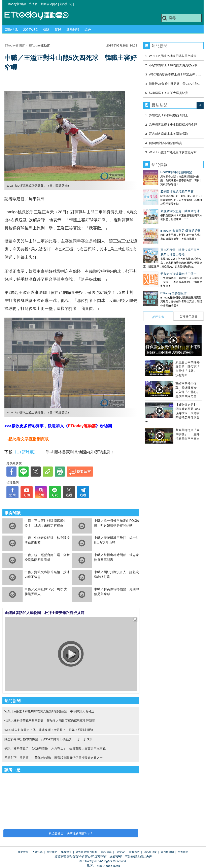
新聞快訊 (11, 30)
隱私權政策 (150, 852)
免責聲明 (183, 852)
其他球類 (73, 30)
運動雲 (40, 16)
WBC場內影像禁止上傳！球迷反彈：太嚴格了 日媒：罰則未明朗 (49, 730)
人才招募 (37, 852)
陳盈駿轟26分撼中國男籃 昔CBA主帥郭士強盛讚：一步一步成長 (48, 739)
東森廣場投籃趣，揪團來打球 (163, 203)
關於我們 (52, 852)
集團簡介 (66, 852)
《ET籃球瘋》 (25, 452)
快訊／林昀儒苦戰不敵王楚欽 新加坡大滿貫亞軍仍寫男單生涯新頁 (50, 721)
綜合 (88, 30)
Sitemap (121, 852)
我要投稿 (23, 852)
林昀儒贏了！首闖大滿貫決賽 (168, 93)
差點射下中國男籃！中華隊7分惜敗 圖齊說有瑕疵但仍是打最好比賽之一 (54, 758)
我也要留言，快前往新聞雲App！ (71, 833)
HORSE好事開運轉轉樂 (159, 172)
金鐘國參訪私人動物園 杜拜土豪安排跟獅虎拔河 (44, 613)
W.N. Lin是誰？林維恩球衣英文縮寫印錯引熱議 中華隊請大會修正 (49, 711)
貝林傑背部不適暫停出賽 (165, 143)
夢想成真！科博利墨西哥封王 (168, 115)
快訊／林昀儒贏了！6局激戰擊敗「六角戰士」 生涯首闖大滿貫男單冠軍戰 (55, 748)
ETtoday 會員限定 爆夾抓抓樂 (163, 218)
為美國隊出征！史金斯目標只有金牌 (173, 124)
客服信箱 (106, 852)
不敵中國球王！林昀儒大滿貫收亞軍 (173, 65)
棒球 (46, 30)
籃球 (58, 30)
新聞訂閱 (66, 4)
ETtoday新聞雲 (16, 4)
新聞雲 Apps (49, 4)
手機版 (33, 4)
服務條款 (134, 852)
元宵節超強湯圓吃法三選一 (161, 258)
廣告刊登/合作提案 (87, 852)
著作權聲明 (167, 852)
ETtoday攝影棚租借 (156, 273)
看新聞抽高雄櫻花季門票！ (161, 188)
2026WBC (30, 30)
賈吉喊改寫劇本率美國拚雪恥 (168, 134)
